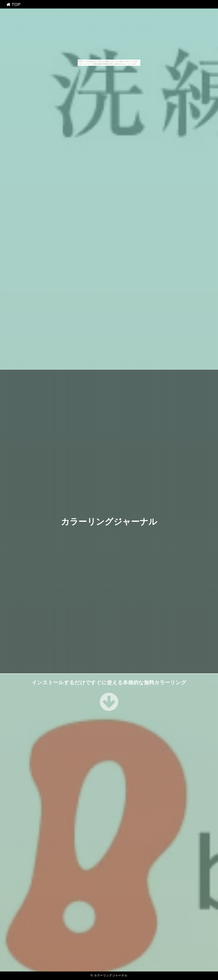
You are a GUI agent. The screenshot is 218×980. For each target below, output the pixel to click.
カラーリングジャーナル (109, 522)
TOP (14, 4)
